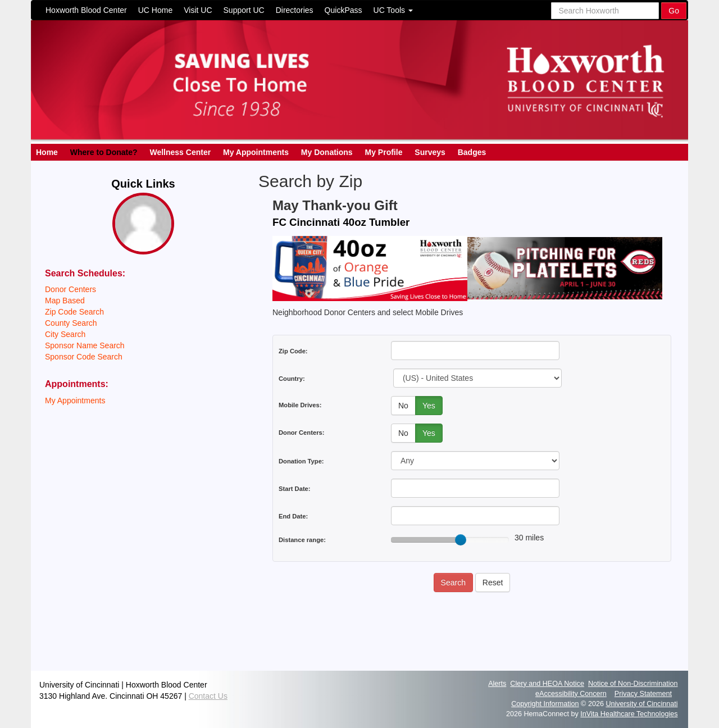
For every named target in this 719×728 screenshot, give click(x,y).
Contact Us (208, 696)
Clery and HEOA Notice (547, 684)
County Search (71, 323)
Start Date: (295, 489)
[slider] (461, 540)
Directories (295, 10)
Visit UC (198, 10)
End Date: (293, 516)
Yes (429, 406)
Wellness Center (180, 152)
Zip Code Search (74, 312)
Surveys (430, 152)
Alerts (497, 684)
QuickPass (343, 10)
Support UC (244, 10)
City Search (65, 334)
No (403, 406)
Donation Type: (301, 461)
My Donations (327, 152)
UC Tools (393, 10)
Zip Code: (293, 351)
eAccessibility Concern (571, 694)
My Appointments (256, 152)
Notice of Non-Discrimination (633, 684)
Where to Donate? (104, 152)
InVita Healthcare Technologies (629, 714)
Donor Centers (70, 289)
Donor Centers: (301, 433)
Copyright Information (545, 704)
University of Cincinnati (641, 704)
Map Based (65, 301)
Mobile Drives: (300, 405)
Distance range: (302, 540)
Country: (292, 379)
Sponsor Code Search (84, 357)
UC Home (155, 10)
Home (47, 152)
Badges (472, 152)
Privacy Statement (643, 694)
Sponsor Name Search (85, 345)
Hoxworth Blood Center (86, 10)
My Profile (384, 152)
